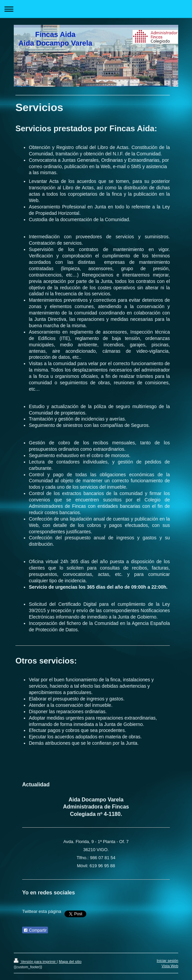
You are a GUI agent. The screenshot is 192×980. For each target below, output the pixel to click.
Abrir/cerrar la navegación (96, 9)
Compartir (35, 930)
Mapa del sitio (70, 962)
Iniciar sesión (167, 961)
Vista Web (170, 966)
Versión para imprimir (35, 962)
